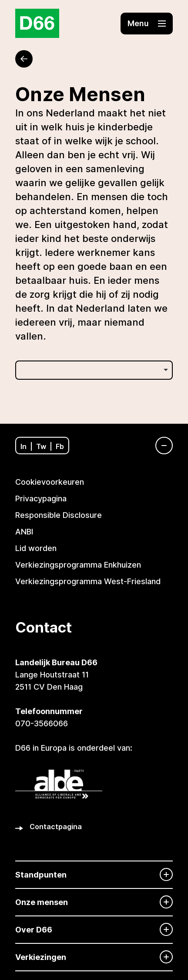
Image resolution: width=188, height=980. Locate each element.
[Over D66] (94, 930)
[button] (147, 24)
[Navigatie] (160, 446)
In (23, 446)
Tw (41, 446)
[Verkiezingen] (94, 957)
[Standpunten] (94, 875)
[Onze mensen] (94, 902)
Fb (60, 446)
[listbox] (94, 370)
